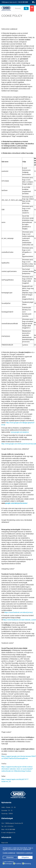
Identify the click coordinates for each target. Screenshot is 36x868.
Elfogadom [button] (25, 857)
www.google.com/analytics (20, 432)
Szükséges (8, 864)
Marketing (27, 864)
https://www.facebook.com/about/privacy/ (19, 612)
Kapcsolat (5, 843)
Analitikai (18, 864)
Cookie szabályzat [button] (9, 853)
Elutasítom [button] (10, 857)
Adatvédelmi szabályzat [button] (24, 853)
